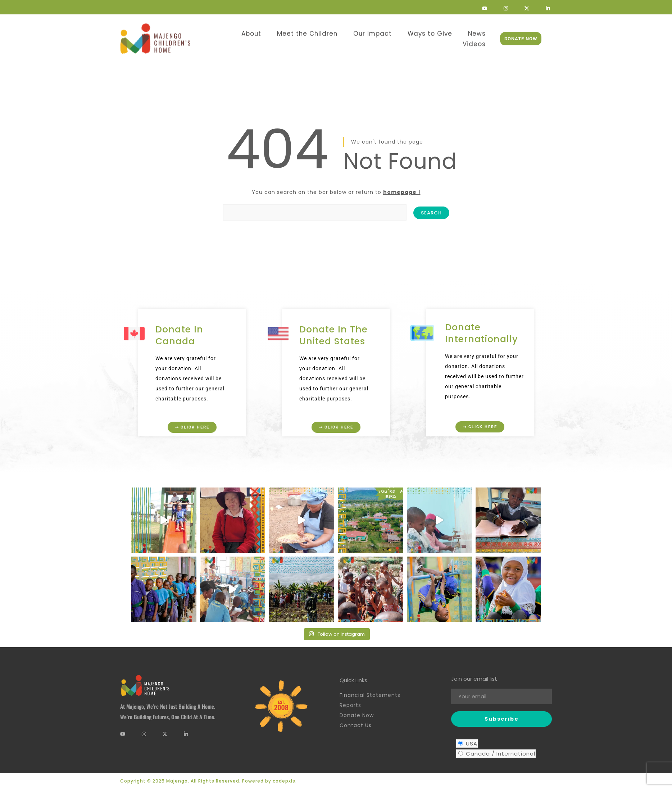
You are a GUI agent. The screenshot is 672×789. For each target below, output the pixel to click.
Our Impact (351, 31)
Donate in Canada (179, 335)
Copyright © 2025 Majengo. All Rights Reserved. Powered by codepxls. (208, 781)
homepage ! (402, 192)
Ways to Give (402, 31)
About (243, 31)
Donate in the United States (333, 335)
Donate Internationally (482, 333)
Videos (476, 31)
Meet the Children (293, 31)
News (444, 31)
